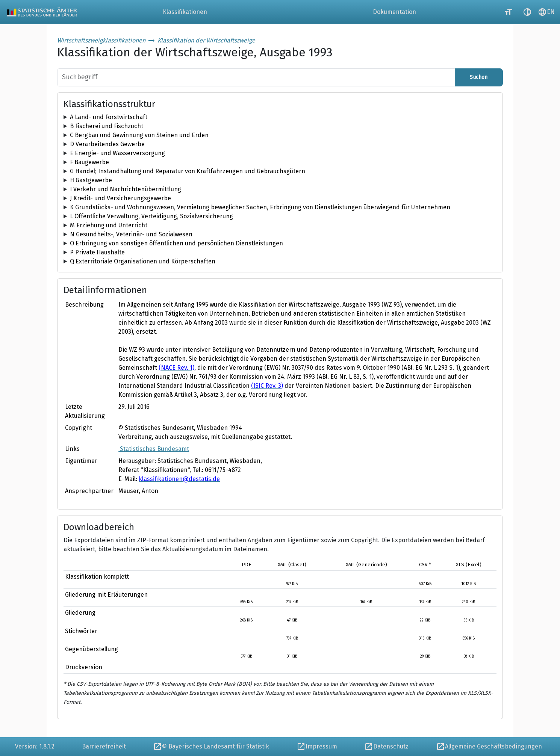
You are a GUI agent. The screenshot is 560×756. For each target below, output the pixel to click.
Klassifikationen (185, 12)
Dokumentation (394, 12)
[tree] (280, 117)
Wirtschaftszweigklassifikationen (101, 40)
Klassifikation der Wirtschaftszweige (206, 40)
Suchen (479, 77)
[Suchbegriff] (256, 77)
